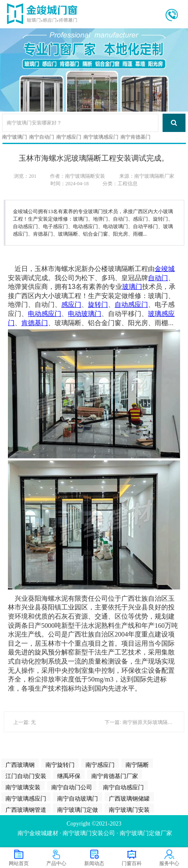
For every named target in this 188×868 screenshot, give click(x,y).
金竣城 (165, 269)
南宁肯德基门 (135, 137)
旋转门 (98, 305)
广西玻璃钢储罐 (129, 798)
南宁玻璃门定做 (78, 810)
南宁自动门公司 (72, 787)
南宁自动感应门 (123, 787)
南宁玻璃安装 (23, 787)
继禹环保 (69, 776)
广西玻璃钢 (20, 765)
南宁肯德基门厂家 (115, 776)
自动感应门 (131, 305)
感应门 (71, 305)
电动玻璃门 (85, 314)
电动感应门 (45, 314)
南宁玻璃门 (15, 137)
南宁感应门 (69, 137)
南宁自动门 (42, 137)
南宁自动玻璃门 (78, 798)
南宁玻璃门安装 (129, 810)
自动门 (158, 278)
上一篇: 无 (25, 722)
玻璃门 (132, 287)
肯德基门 (35, 323)
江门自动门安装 (26, 776)
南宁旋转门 (60, 765)
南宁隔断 (137, 765)
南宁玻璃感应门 (101, 137)
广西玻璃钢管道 (26, 810)
